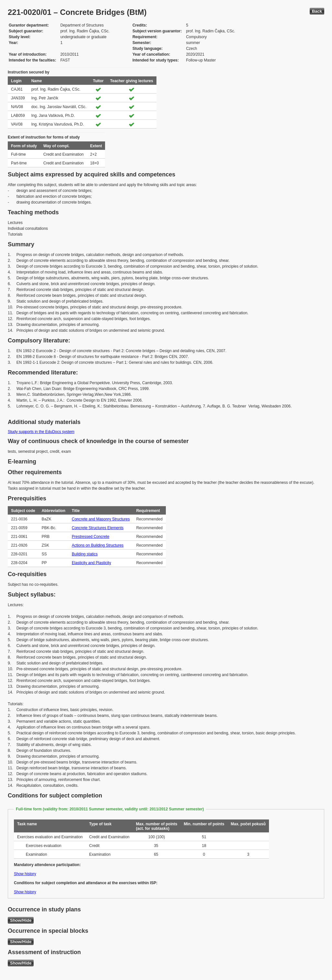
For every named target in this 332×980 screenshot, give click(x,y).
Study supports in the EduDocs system (41, 432)
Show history (25, 874)
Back (317, 11)
